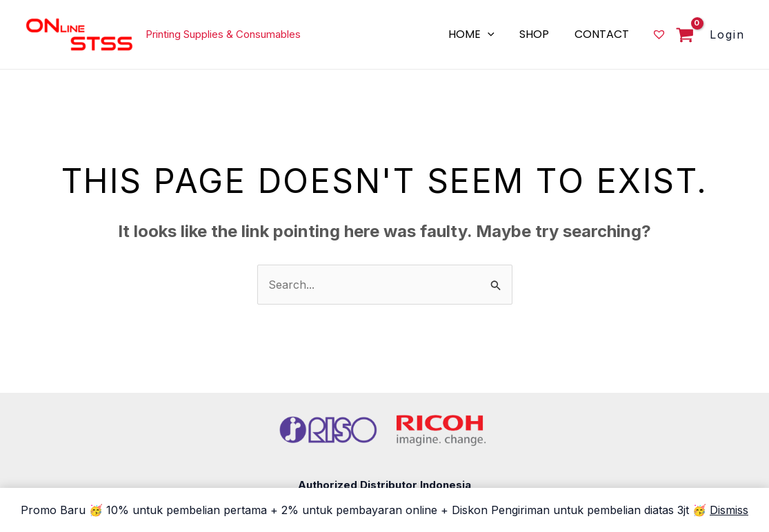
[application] (496, 34)
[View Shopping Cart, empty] (681, 36)
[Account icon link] (727, 34)
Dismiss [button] (729, 510)
